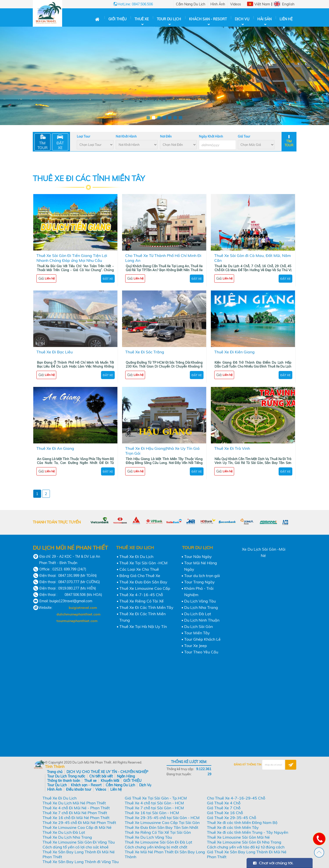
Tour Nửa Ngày (198, 556)
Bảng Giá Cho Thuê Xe (140, 576)
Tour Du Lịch (169, 19)
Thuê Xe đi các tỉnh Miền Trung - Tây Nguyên (248, 832)
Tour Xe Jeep (196, 646)
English (288, 4)
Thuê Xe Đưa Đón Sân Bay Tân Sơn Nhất (162, 827)
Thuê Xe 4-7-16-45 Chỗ (141, 595)
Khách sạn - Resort (208, 19)
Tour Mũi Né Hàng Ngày (201, 566)
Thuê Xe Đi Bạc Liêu (55, 352)
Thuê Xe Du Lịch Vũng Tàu (148, 837)
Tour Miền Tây (197, 633)
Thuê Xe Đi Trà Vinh (232, 448)
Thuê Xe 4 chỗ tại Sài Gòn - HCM (154, 803)
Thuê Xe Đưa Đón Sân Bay (143, 582)
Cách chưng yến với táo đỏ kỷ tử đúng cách (246, 847)
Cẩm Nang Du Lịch (191, 4)
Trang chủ (55, 772)
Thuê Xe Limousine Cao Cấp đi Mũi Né (77, 827)
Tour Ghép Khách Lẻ (202, 639)
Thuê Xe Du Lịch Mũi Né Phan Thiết (74, 803)
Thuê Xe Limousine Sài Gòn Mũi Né (238, 837)
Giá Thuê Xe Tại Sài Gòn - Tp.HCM (156, 798)
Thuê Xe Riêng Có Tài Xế (142, 601)
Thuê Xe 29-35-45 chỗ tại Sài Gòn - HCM (162, 818)
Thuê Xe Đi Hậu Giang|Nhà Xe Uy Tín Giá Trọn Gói (162, 451)
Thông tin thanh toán (64, 781)
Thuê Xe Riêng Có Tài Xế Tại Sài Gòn (158, 832)
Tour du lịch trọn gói (202, 576)
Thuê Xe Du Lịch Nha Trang (67, 837)
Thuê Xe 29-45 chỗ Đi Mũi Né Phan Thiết (79, 822)
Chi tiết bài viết (101, 776)
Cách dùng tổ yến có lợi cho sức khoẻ (76, 847)
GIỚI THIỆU (117, 19)
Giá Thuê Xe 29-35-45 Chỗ (232, 818)
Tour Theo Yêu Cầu (201, 652)
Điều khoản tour (79, 789)
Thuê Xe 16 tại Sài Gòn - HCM (152, 813)
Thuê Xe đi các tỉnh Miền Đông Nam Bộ (242, 822)
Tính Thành (55, 767)
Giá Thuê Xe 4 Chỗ (224, 803)
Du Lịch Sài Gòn (199, 626)
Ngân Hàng (126, 776)
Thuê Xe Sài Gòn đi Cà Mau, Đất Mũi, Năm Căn (253, 258)
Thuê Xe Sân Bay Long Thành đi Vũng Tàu (81, 862)
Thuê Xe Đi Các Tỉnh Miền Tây (146, 607)
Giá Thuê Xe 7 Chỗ (224, 808)
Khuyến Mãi (110, 781)
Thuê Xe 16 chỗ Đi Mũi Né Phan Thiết (76, 818)
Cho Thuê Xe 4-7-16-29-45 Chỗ (236, 798)
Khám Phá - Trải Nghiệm (199, 591)
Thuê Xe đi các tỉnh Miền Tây (233, 827)
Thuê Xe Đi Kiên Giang (234, 352)
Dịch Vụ (242, 19)
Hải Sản (264, 19)
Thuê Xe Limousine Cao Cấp (145, 588)
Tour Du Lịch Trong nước (66, 776)
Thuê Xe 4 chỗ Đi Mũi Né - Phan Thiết (76, 808)
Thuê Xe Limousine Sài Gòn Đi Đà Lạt (159, 842)
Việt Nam (262, 4)
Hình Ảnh (218, 4)
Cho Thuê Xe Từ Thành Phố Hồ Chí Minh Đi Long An (163, 258)
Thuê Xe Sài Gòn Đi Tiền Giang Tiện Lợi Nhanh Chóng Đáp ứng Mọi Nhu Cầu (72, 258)
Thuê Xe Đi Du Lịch (136, 556)
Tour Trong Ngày (199, 582)
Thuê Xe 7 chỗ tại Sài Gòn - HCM (154, 808)
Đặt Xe (108, 279)
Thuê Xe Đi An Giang (55, 448)
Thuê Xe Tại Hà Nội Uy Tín (143, 626)
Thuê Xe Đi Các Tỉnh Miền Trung (142, 617)
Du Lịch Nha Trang (201, 607)
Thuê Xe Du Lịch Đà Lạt (64, 832)
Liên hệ (286, 19)
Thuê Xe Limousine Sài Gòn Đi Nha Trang (244, 842)
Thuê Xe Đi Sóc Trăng (145, 352)
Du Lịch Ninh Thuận (202, 620)
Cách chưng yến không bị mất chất (156, 847)
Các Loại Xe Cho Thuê (139, 569)
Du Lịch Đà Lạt (198, 614)
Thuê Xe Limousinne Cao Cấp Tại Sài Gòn (162, 822)
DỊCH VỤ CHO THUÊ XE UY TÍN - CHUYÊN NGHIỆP (107, 772)
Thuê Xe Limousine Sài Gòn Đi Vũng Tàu (79, 842)
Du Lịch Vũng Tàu (200, 601)
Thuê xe (142, 19)
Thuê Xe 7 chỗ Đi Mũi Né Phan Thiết (75, 813)
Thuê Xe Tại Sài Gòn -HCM (143, 563)
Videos (236, 4)
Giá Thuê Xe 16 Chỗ (225, 813)
